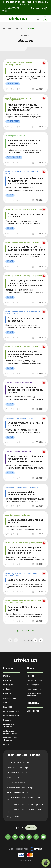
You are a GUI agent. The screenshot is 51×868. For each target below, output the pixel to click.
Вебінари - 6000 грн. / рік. (18, 792)
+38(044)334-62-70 (13, 10)
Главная (7, 676)
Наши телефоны (34, 689)
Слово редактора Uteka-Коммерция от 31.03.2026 (21, 494)
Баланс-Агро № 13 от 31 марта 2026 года (24, 609)
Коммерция (10, 418)
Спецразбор (9, 694)
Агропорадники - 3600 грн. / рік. (20, 787)
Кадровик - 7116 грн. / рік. (18, 768)
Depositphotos (33, 711)
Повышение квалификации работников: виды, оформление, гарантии (25, 390)
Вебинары (8, 689)
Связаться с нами (35, 680)
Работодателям (36, 276)
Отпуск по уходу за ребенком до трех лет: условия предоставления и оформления (25, 181)
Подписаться (37, 8)
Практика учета (36, 209)
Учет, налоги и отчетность (25, 418)
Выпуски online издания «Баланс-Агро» (23, 601)
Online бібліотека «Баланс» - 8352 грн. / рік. (24, 799)
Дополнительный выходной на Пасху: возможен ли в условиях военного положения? (24, 550)
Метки (6, 745)
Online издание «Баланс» (15, 172)
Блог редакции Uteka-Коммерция (28, 487)
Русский (31, 828)
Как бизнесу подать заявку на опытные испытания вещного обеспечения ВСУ (24, 143)
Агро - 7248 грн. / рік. (16, 778)
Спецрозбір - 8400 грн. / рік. (19, 783)
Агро (7, 63)
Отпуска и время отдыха (23, 451)
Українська (19, 828)
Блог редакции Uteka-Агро (20, 515)
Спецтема (8, 680)
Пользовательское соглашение (35, 695)
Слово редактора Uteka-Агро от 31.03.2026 (25, 521)
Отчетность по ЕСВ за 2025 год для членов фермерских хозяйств (26, 71)
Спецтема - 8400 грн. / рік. (18, 763)
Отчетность (34, 242)
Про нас (30, 676)
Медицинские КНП (11, 711)
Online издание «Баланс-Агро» (17, 209)
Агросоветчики (10, 698)
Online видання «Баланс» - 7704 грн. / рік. (25, 805)
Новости (9, 136)
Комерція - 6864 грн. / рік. (18, 773)
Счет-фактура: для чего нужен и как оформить (25, 216)
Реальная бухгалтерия (13, 716)
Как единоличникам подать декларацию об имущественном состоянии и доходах (25, 108)
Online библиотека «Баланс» (11, 739)
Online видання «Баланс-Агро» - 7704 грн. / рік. (25, 811)
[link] (26, 76)
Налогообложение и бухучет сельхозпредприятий (19, 64)
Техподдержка (33, 685)
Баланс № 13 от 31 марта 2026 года (27, 580)
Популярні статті (14, 817)
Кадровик (9, 382)
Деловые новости (20, 136)
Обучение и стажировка (23, 382)
